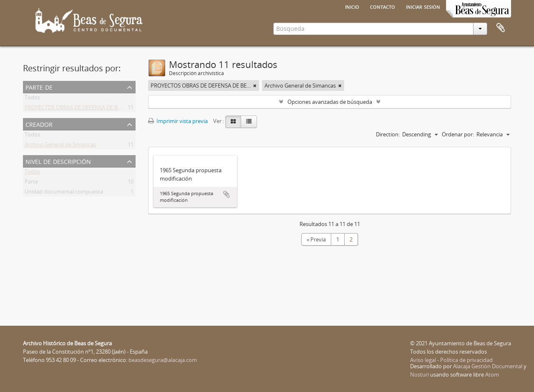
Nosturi (419, 374)
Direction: (388, 134)
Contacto (383, 6)
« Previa (316, 239)
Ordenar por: (458, 134)
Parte (31, 183)
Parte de (39, 87)
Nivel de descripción (58, 161)
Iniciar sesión (423, 6)
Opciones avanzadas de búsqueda (330, 102)
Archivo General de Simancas (60, 146)
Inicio (352, 6)
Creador (39, 124)
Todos (32, 99)
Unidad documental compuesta (64, 193)
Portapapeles (501, 28)
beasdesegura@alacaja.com (163, 360)
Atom (492, 374)
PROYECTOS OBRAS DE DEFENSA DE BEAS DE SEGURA (90, 109)
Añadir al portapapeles (227, 194)
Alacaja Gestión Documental (488, 366)
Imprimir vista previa (178, 121)
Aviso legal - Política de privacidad (451, 360)
